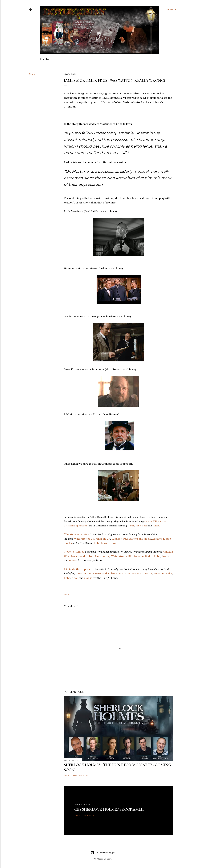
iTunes (131, 526)
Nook (145, 526)
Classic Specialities (78, 526)
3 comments (88, 815)
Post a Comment (80, 776)
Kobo (138, 526)
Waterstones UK (142, 573)
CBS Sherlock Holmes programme (109, 809)
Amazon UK (123, 573)
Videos (117, 59)
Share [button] (32, 74)
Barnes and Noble (104, 573)
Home (44, 59)
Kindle (156, 526)
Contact (85, 59)
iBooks (88, 578)
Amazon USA (151, 521)
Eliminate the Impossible (79, 569)
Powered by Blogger (102, 853)
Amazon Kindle (163, 573)
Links (53, 59)
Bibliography (68, 59)
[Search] (171, 10)
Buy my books (101, 59)
